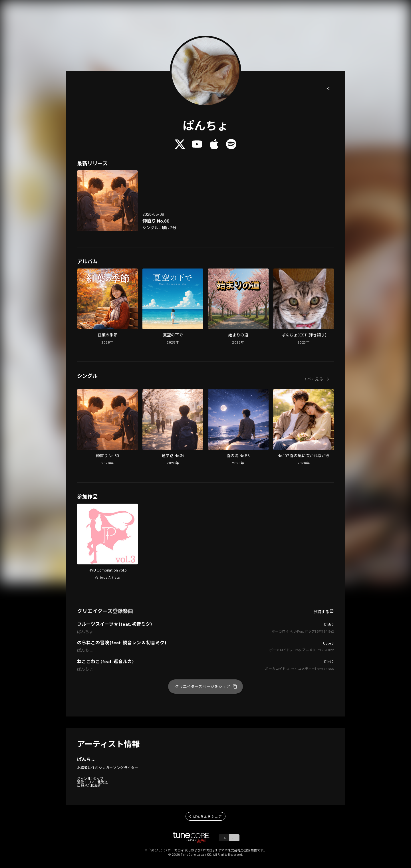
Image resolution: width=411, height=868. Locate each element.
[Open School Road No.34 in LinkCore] (173, 428)
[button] (328, 88)
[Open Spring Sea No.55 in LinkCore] (238, 428)
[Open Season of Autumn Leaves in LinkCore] (107, 307)
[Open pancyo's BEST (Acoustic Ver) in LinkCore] (304, 307)
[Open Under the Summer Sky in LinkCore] (173, 307)
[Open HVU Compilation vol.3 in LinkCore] (107, 542)
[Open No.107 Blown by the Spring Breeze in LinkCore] (304, 428)
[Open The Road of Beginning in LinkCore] (238, 307)
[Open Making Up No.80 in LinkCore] (107, 201)
